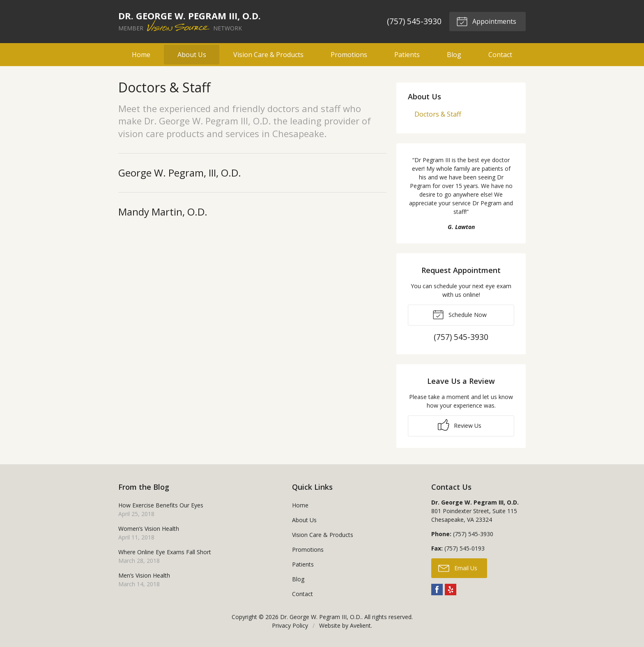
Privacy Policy (290, 625)
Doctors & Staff (438, 114)
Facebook (437, 590)
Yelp (451, 590)
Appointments (486, 21)
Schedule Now (460, 314)
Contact (500, 55)
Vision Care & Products (268, 55)
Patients (407, 55)
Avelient (360, 625)
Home (141, 55)
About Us (192, 55)
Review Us (460, 425)
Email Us (458, 568)
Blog (454, 55)
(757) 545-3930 (414, 21)
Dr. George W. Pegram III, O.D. (321, 617)
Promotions (349, 55)
